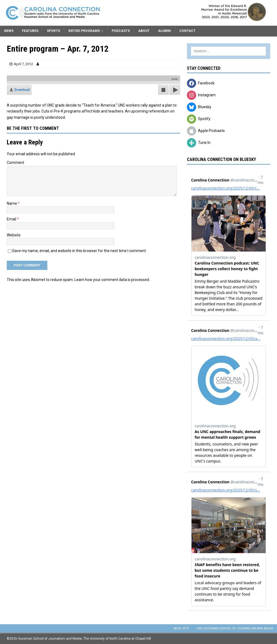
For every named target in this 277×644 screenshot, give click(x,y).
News (9, 31)
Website (14, 235)
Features (30, 31)
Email (12, 219)
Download (22, 90)
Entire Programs (84, 31)
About (144, 31)
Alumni (164, 31)
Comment (15, 163)
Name (12, 203)
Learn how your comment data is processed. (112, 280)
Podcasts (121, 31)
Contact (187, 31)
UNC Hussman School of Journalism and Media (235, 628)
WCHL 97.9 (181, 628)
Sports (53, 31)
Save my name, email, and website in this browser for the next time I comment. (79, 251)
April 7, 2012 (23, 64)
